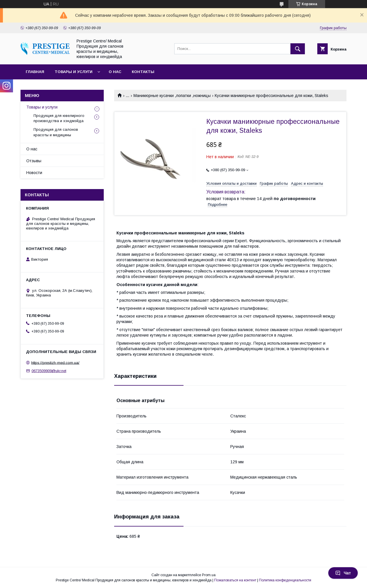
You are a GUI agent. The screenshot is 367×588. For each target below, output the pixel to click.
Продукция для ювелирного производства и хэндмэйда (59, 118)
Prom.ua (209, 575)
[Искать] (298, 49)
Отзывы (34, 161)
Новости (34, 173)
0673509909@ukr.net (49, 371)
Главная (35, 72)
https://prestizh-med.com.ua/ (55, 362)
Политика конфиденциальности (285, 580)
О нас (115, 72)
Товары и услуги (74, 72)
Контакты (143, 72)
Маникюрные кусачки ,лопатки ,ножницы (172, 96)
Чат (343, 573)
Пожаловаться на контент (235, 580)
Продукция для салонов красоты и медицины (56, 132)
